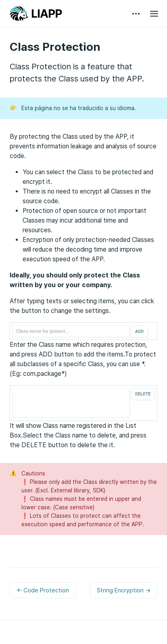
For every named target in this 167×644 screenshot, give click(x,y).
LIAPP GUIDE (36, 14)
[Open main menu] (154, 14)
